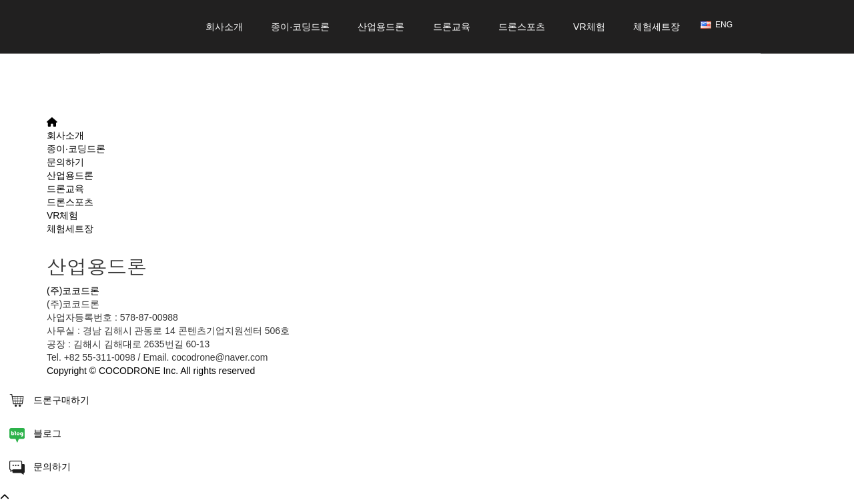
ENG (717, 25)
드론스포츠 (522, 37)
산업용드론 (381, 37)
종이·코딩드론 (300, 37)
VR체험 (589, 37)
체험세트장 (657, 37)
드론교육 (452, 37)
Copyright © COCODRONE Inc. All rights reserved (151, 371)
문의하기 (65, 162)
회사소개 (224, 37)
